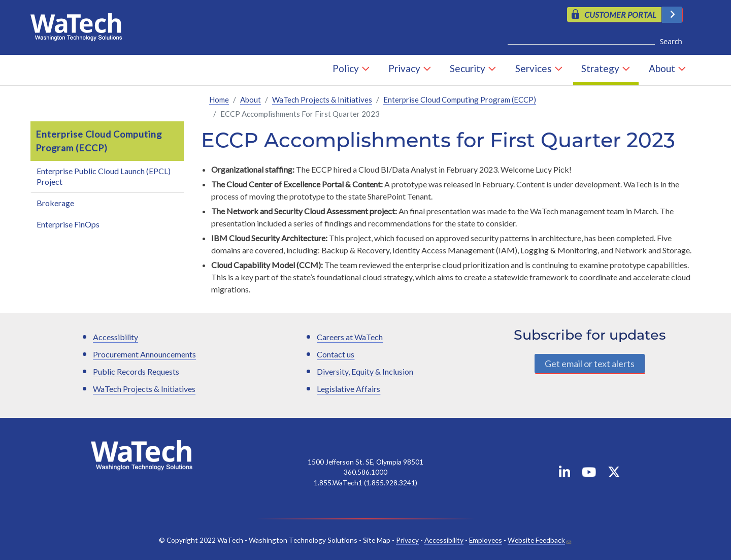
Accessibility (115, 337)
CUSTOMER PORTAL (620, 14)
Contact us (336, 354)
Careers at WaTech (350, 337)
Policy (346, 68)
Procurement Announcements (144, 354)
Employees (486, 540)
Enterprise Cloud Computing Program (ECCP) (460, 100)
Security (468, 68)
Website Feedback (536, 540)
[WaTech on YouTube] (589, 474)
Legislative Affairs (348, 389)
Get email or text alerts (590, 364)
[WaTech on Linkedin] (564, 474)
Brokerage (55, 203)
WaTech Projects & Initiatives (322, 100)
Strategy (600, 68)
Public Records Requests (136, 371)
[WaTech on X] (614, 474)
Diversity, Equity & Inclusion (365, 371)
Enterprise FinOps (68, 224)
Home (219, 100)
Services (534, 68)
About (662, 68)
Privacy (404, 68)
